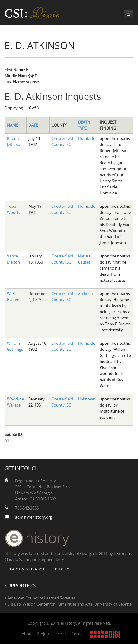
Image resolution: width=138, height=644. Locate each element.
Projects (44, 634)
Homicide (87, 138)
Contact (79, 634)
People (61, 634)
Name (13, 125)
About (27, 634)
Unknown (87, 399)
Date (33, 125)
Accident (86, 294)
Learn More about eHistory (38, 569)
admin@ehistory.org (34, 517)
